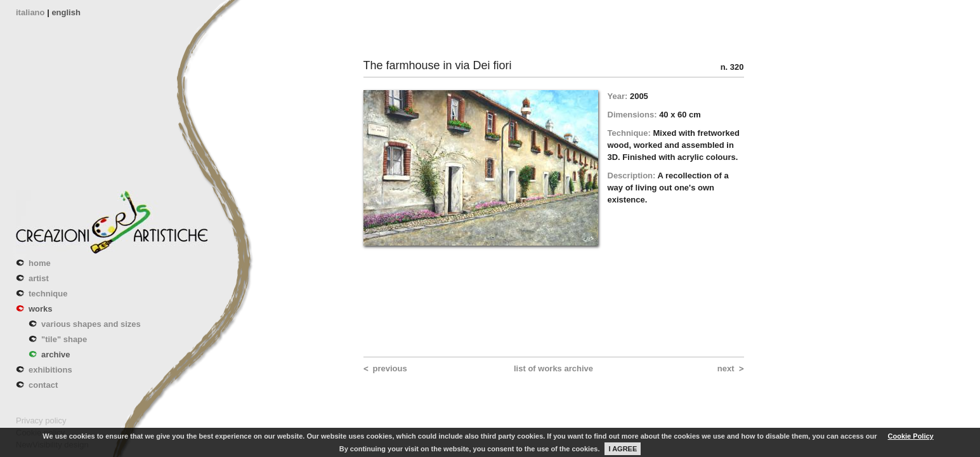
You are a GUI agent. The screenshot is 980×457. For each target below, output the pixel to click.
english (66, 12)
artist (39, 278)
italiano (30, 12)
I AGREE (623, 449)
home (40, 263)
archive (56, 354)
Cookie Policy (911, 436)
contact (43, 385)
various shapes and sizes (91, 324)
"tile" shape (64, 339)
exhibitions (50, 370)
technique (48, 294)
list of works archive (553, 368)
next (726, 368)
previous (390, 368)
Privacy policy (41, 421)
